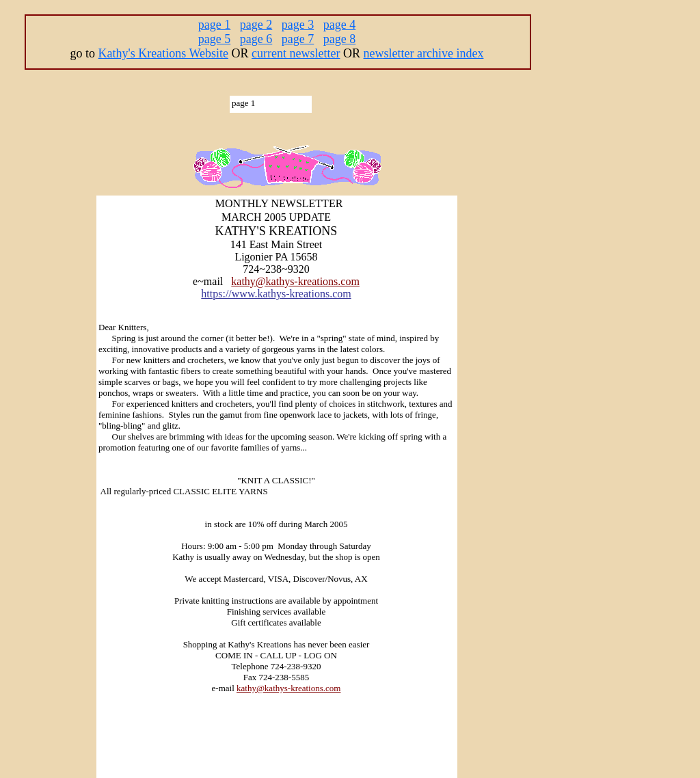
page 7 (298, 39)
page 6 (256, 39)
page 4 (339, 25)
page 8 (339, 39)
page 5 (214, 39)
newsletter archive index (424, 53)
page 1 (214, 25)
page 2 (256, 25)
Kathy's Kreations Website (163, 53)
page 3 (298, 25)
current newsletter (296, 53)
